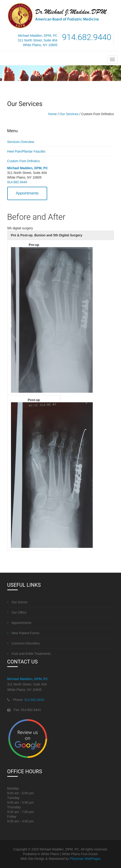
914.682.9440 (17, 182)
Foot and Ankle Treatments (29, 654)
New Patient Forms (23, 633)
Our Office (17, 612)
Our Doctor (17, 602)
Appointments (27, 193)
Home (52, 114)
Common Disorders (23, 643)
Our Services (69, 114)
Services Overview (21, 142)
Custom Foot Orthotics (24, 161)
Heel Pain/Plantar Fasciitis (26, 151)
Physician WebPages (85, 859)
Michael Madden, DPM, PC (28, 168)
